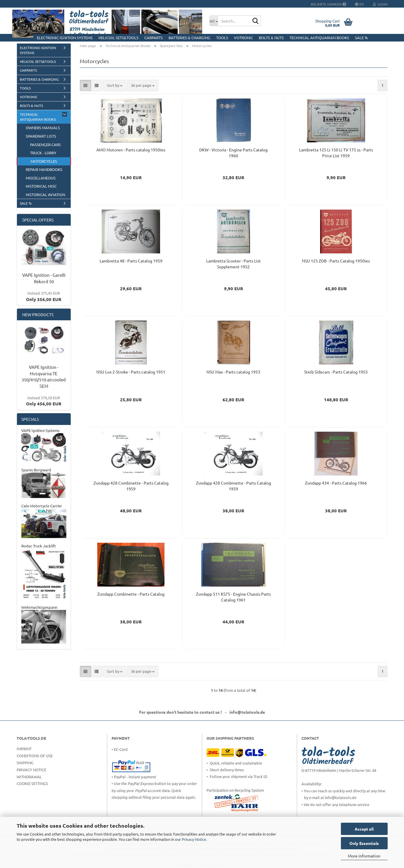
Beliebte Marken (328, 4)
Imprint (24, 749)
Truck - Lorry (43, 153)
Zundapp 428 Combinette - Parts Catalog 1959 (131, 486)
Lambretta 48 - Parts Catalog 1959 (131, 261)
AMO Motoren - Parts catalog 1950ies (131, 150)
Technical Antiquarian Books (319, 38)
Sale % (361, 38)
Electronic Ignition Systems (65, 38)
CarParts (154, 38)
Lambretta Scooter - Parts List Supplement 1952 (234, 264)
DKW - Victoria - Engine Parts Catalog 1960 (233, 153)
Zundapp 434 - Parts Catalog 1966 (336, 483)
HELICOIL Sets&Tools (118, 38)
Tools (222, 38)
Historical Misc (41, 186)
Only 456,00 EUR (44, 401)
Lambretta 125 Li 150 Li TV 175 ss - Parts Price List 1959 (336, 153)
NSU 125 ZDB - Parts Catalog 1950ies (336, 261)
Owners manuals (43, 128)
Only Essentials (364, 843)
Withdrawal (29, 777)
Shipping (25, 763)
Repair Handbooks (44, 169)
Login (380, 4)
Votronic (243, 38)
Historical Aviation (45, 194)
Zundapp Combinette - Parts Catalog (131, 594)
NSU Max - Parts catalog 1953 (233, 372)
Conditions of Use (35, 756)
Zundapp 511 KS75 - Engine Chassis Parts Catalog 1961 (233, 597)
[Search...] (214, 21)
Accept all (364, 829)
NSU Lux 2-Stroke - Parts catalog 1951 (131, 372)
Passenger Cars (45, 145)
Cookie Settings (32, 783)
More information (364, 856)
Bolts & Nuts (271, 38)
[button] (85, 85)
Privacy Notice (194, 839)
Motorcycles (44, 161)
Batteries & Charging (189, 38)
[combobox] (115, 85)
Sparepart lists (41, 136)
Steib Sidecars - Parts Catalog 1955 (336, 372)
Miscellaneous (41, 178)
